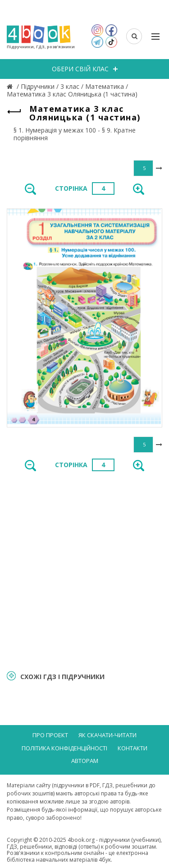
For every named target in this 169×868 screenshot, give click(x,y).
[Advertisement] (84, 570)
